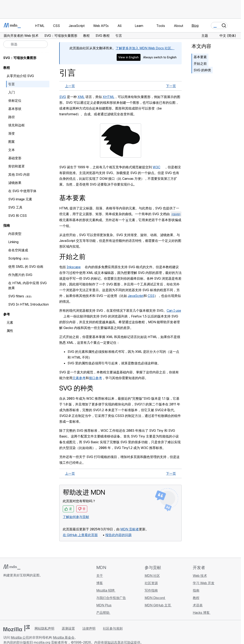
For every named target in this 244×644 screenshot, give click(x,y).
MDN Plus (104, 605)
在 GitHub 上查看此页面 (80, 535)
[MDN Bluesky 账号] (13, 600)
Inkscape (74, 267)
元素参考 (79, 378)
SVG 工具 (15, 207)
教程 (7, 68)
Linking (13, 242)
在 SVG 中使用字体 (22, 191)
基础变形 (15, 158)
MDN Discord (155, 598)
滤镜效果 (15, 183)
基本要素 (200, 57)
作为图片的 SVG (20, 275)
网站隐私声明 (44, 628)
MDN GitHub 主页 (158, 605)
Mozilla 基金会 (64, 637)
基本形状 (15, 109)
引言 (12, 84)
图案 (12, 142)
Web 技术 (200, 576)
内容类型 (15, 234)
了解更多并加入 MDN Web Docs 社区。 (145, 48)
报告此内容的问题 (119, 535)
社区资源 (151, 583)
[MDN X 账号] (21, 600)
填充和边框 (16, 125)
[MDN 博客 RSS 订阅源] (35, 600)
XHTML (109, 97)
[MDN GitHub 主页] (6, 600)
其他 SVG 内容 (19, 174)
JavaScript (136, 296)
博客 (100, 583)
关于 (100, 576)
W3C (156, 167)
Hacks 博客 (202, 613)
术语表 (198, 605)
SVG (63, 97)
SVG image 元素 (20, 199)
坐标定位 (15, 100)
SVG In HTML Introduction (28, 304)
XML (81, 97)
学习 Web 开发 (204, 583)
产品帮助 (103, 613)
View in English (128, 57)
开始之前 (200, 63)
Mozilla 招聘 (106, 590)
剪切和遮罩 (16, 166)
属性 (10, 331)
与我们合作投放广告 (111, 598)
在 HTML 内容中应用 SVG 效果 (27, 285)
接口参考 (95, 378)
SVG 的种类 (202, 70)
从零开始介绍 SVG (20, 76)
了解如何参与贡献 (76, 517)
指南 (7, 225)
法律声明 (89, 628)
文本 (12, 150)
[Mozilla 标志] (16, 628)
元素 (10, 322)
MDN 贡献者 (130, 529)
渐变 (12, 133)
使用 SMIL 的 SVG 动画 (26, 267)
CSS (151, 296)
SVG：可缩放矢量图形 (20, 58)
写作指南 (151, 590)
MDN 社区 (152, 576)
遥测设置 (68, 628)
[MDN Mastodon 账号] (28, 600)
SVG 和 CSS (17, 216)
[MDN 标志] (12, 567)
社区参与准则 (113, 628)
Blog (195, 25)
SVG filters (16, 296)
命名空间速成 (18, 250)
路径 (12, 117)
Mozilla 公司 (20, 637)
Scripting (15, 258)
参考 (7, 314)
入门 (12, 92)
